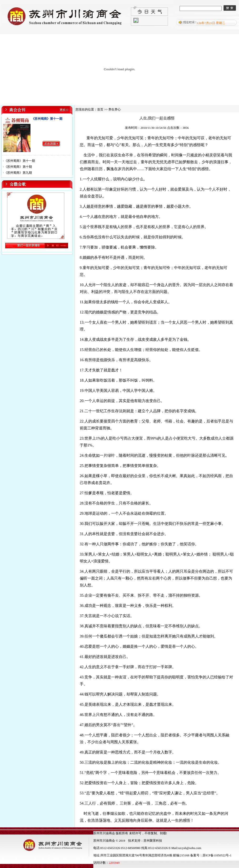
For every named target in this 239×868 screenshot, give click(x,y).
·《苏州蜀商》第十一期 (19, 161)
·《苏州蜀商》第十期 (17, 167)
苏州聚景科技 (153, 841)
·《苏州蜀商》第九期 (17, 173)
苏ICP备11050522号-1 (217, 855)
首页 (100, 109)
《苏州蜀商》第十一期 (47, 119)
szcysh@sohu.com (190, 848)
